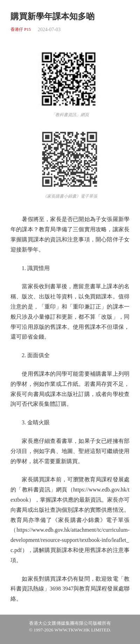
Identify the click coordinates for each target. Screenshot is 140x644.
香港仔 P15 (21, 30)
